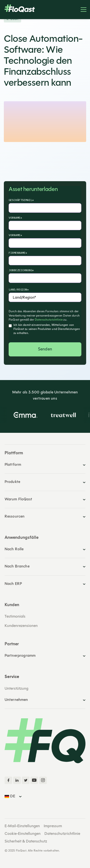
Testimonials (15, 617)
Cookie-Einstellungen (23, 834)
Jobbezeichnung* (21, 270)
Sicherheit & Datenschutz (26, 842)
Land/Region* (19, 289)
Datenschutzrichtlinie (49, 320)
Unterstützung (16, 689)
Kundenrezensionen (21, 626)
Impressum (53, 826)
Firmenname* (18, 253)
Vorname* (15, 218)
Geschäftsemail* (21, 200)
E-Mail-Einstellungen (22, 826)
